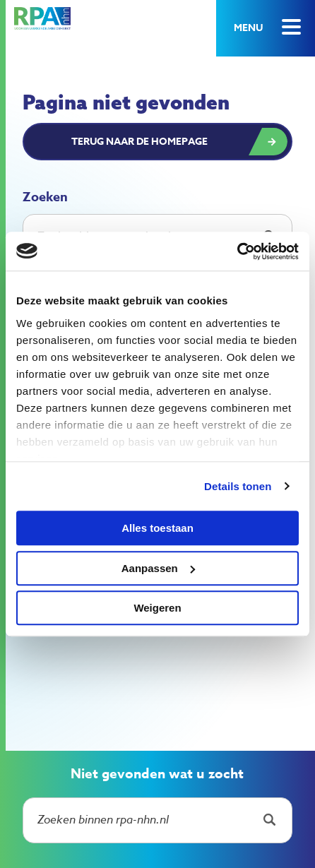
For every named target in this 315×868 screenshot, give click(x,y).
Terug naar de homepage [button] (139, 142)
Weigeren (157, 608)
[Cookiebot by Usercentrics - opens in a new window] (237, 251)
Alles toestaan (157, 528)
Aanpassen (158, 568)
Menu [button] (248, 28)
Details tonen (238, 486)
